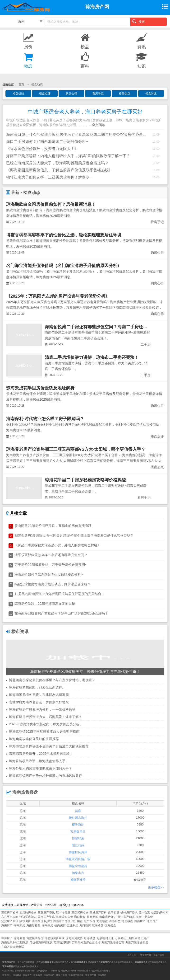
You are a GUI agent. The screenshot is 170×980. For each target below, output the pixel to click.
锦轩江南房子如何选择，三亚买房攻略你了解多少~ (49, 177)
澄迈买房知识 (28, 917)
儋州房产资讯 (129, 913)
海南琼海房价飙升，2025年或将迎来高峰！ (41, 754)
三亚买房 (73, 925)
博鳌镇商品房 (35, 938)
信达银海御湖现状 (41, 942)
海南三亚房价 (144, 917)
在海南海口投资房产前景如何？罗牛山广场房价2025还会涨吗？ (61, 613)
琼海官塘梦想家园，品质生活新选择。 (37, 687)
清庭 (78, 811)
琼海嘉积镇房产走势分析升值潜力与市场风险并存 (46, 776)
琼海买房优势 (74, 938)
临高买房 (60, 925)
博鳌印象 (78, 838)
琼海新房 (38, 975)
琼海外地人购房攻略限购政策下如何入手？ (41, 768)
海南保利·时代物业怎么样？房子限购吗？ (45, 419)
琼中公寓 (144, 913)
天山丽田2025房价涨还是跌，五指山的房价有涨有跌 (53, 526)
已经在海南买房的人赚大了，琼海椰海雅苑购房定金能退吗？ (57, 163)
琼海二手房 (62, 975)
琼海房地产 (49, 975)
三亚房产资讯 (10, 913)
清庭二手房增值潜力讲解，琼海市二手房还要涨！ (92, 357)
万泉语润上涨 (105, 938)
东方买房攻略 (10, 917)
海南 (21, 21)
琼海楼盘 (98, 925)
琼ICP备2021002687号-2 (98, 971)
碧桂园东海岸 (78, 818)
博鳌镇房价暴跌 (55, 938)
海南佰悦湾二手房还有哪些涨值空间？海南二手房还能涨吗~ (102, 327)
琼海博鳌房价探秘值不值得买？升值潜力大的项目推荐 (49, 746)
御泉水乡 (78, 873)
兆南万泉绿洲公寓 (113, 942)
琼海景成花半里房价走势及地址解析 (40, 388)
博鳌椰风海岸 (78, 852)
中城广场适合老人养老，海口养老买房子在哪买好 (85, 112)
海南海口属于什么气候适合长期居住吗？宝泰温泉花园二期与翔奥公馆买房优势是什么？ (80, 134)
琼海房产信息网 (76, 975)
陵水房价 (25, 921)
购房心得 (71, 94)
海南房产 (140, 921)
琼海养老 (19, 938)
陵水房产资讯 (46, 917)
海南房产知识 (108, 917)
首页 (21, 84)
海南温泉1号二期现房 (15, 942)
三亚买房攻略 (80, 913)
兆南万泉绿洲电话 (13, 947)
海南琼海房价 (64, 917)
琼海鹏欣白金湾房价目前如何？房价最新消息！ (51, 204)
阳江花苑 (78, 845)
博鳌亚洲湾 (78, 880)
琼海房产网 (146, 955)
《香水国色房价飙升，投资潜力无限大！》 (42, 149)
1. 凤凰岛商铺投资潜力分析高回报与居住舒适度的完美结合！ (60, 594)
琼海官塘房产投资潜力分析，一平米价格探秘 (42, 709)
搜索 (138, 21)
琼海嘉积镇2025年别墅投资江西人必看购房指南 (44, 731)
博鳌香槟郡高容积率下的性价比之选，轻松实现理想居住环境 (64, 235)
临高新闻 (92, 917)
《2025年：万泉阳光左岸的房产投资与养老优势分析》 (58, 296)
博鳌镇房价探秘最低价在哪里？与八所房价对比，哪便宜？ (52, 680)
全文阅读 (99, 125)
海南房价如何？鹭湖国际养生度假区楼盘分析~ (49, 574)
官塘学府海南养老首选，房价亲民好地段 (39, 702)
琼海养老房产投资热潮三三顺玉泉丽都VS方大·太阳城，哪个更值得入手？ (76, 449)
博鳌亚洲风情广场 (78, 859)
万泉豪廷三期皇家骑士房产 (132, 938)
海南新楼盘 (33, 925)
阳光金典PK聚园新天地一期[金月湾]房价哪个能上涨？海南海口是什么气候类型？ (74, 535)
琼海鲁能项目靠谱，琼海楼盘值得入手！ (39, 761)
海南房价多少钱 (42, 921)
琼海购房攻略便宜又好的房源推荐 (34, 739)
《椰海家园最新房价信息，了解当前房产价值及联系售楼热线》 (59, 170)
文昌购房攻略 (28, 913)
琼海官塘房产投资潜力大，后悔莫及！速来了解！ (46, 717)
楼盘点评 (45, 94)
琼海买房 (102, 975)
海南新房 (19, 925)
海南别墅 (115, 921)
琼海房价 (7, 975)
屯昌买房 (90, 921)
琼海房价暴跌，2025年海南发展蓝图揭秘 (45, 604)
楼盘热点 (124, 94)
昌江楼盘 (77, 921)
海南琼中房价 (62, 921)
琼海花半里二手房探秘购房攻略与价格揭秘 (85, 480)
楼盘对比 (151, 94)
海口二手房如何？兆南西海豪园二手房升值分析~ (47, 142)
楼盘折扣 (18, 94)
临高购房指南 (160, 913)
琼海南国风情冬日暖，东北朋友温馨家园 (39, 695)
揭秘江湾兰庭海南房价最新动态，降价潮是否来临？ (53, 584)
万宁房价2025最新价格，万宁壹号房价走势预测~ (51, 565)
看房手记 (98, 94)
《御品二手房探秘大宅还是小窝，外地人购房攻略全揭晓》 (58, 545)
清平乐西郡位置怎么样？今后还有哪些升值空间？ (51, 555)
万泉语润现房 (62, 942)
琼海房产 (27, 975)
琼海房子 (7, 938)
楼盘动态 (37, 84)
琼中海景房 (63, 913)
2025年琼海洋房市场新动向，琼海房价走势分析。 (46, 724)
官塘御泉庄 (78, 832)
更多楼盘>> (156, 887)
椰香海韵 (78, 825)
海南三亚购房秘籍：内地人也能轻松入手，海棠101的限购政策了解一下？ (68, 156)
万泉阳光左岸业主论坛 (86, 942)
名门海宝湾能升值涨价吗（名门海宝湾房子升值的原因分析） (64, 266)
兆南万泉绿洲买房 (137, 942)
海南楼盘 (102, 921)
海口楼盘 (80, 917)
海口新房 (85, 925)
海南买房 (47, 925)
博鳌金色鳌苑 (78, 866)
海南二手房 (159, 955)
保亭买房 (114, 913)
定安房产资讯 (10, 921)
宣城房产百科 (98, 913)
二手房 (146, 344)
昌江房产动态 (126, 917)
